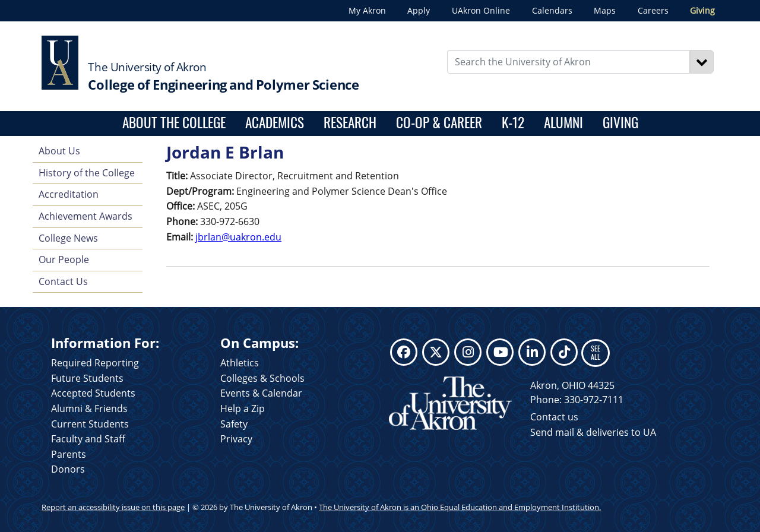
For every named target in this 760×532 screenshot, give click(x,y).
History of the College (87, 173)
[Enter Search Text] (569, 62)
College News (68, 238)
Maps (605, 10)
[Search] (702, 62)
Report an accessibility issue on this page (113, 507)
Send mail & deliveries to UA (593, 432)
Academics (275, 122)
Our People (64, 259)
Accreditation (69, 194)
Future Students (87, 378)
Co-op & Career (439, 122)
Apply (419, 10)
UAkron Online (481, 10)
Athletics (240, 363)
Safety (234, 424)
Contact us (554, 417)
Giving (702, 10)
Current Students (90, 424)
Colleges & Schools (262, 378)
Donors (68, 469)
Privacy (236, 439)
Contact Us (63, 281)
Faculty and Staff (88, 439)
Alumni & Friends (89, 408)
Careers (653, 10)
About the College (174, 122)
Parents (69, 454)
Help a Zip (243, 408)
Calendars (552, 10)
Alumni (563, 122)
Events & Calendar (261, 393)
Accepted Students (93, 393)
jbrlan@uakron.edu (238, 237)
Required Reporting (95, 363)
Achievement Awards (85, 216)
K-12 (513, 122)
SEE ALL (596, 352)
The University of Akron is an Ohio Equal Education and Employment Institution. (460, 507)
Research (350, 122)
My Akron (367, 10)
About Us (59, 151)
